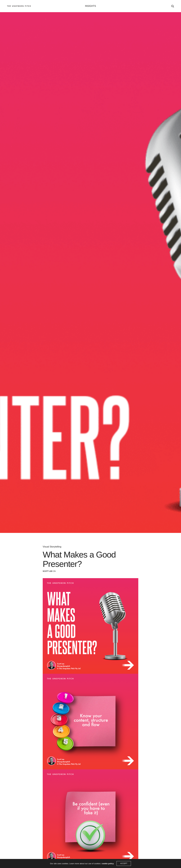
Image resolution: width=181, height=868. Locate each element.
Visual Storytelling (52, 547)
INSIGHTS (90, 6)
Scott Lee (48, 571)
